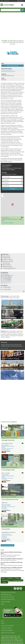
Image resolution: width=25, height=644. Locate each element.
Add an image (5, 348)
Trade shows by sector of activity (8, 592)
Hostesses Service (6, 534)
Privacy (3, 621)
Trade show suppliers (6, 602)
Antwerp (4, 582)
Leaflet (10, 216)
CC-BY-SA (23, 216)
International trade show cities (8, 599)
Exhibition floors (6, 450)
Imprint (3, 623)
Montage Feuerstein (8, 440)
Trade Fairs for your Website (7, 626)
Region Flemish (6, 580)
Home (3, 578)
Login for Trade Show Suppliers (8, 633)
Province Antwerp (17, 580)
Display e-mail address (7, 70)
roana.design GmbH (8, 470)
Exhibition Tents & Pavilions (8, 507)
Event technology (6, 505)
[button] (13, 205)
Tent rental (4, 509)
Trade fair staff (5, 538)
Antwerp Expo (5, 218)
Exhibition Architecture (7, 448)
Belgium (17, 578)
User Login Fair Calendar (6, 628)
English (22, 1)
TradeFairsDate (7, 5)
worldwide (10, 578)
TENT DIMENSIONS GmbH (10, 499)
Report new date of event (13, 66)
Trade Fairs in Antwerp (8, 223)
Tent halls (4, 508)
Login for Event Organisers (7, 630)
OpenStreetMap (16, 216)
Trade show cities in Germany (8, 597)
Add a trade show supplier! (7, 545)
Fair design (4, 479)
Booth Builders (5, 445)
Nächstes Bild (23, 430)
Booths (3, 447)
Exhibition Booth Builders (8, 446)
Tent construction (6, 504)
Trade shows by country (6, 595)
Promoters (4, 537)
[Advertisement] (12, 25)
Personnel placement (7, 535)
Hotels (2, 604)
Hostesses (4, 536)
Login (2, 1)
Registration (7, 1)
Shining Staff (6, 529)
